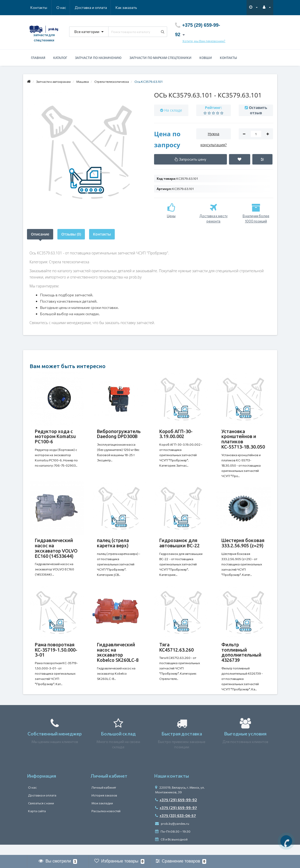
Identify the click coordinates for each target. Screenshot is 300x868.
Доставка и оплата (65, 7)
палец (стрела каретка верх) (113, 545)
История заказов (104, 806)
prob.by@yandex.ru (172, 834)
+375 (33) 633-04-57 (176, 826)
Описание (40, 234)
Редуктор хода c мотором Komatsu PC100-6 (55, 436)
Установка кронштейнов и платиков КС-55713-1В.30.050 (243, 439)
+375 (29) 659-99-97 (176, 818)
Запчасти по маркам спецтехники (160, 58)
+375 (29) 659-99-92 (176, 810)
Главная (38, 58)
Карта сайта (37, 821)
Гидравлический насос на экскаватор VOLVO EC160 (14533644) (56, 551)
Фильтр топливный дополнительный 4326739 (241, 660)
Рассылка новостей (106, 821)
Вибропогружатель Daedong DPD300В (119, 434)
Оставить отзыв (258, 110)
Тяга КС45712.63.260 (176, 655)
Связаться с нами (41, 814)
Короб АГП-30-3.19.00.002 (176, 434)
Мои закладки (102, 814)
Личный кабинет (104, 798)
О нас (35, 7)
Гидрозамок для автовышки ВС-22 (180, 545)
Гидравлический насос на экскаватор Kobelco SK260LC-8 (118, 660)
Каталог (60, 58)
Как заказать (101, 7)
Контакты (130, 7)
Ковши (206, 58)
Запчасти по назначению (98, 58)
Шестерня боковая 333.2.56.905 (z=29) (243, 545)
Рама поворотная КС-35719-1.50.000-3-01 (56, 658)
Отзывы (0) (71, 234)
